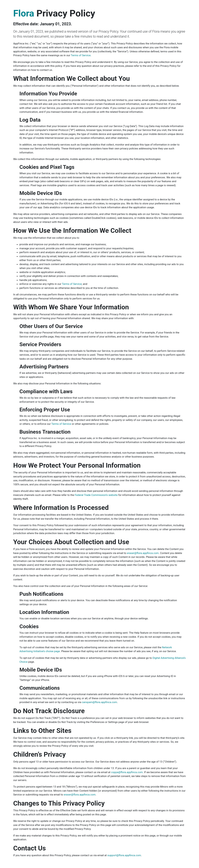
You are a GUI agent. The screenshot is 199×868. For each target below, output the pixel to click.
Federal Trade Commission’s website (96, 495)
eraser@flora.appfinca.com (143, 553)
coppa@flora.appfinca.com (127, 772)
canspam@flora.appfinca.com (99, 702)
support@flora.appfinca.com (124, 855)
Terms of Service (81, 55)
